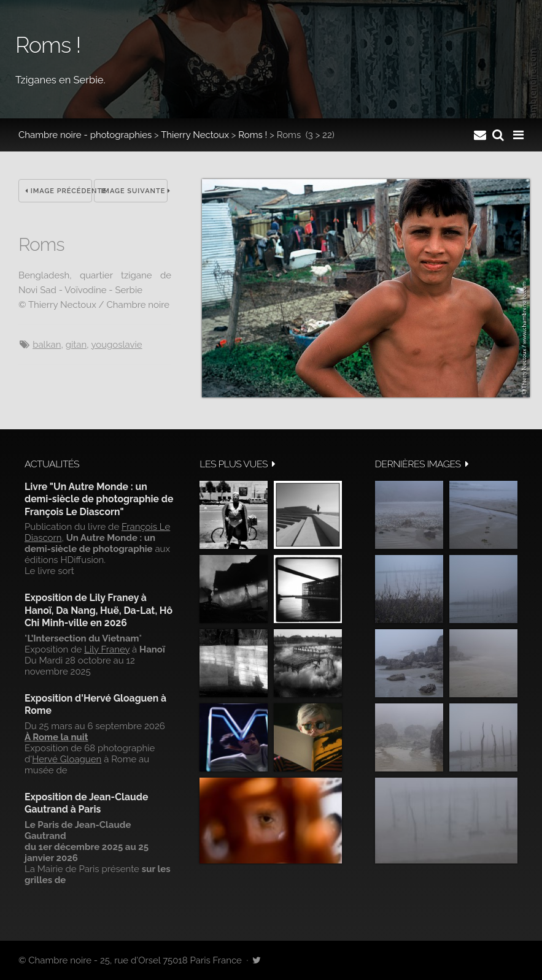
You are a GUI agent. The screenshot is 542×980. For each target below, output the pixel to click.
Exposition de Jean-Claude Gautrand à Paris (86, 803)
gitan (76, 345)
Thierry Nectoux (195, 135)
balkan (47, 345)
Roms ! (253, 135)
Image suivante (134, 191)
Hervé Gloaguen (67, 759)
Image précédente (59, 191)
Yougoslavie (116, 345)
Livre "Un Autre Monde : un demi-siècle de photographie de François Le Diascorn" (99, 499)
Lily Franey (107, 649)
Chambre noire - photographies (85, 135)
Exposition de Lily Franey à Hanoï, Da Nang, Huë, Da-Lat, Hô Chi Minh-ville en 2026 (99, 610)
